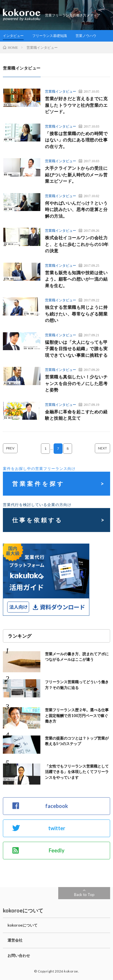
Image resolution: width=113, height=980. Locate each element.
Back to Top (84, 895)
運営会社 (15, 940)
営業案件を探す (38, 484)
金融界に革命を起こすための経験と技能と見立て (76, 415)
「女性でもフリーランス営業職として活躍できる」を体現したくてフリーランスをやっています (77, 772)
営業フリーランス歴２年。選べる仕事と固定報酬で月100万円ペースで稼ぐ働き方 (77, 715)
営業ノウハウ (86, 36)
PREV (10, 448)
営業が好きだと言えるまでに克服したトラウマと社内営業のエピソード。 (76, 105)
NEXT (102, 448)
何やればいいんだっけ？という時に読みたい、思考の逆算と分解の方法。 (76, 209)
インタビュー (13, 36)
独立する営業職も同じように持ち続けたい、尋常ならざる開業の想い (76, 314)
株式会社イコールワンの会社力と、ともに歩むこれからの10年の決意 (77, 244)
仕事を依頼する (37, 520)
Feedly (38, 850)
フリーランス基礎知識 (50, 36)
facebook (40, 806)
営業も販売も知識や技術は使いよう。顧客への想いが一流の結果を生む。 (76, 279)
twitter (39, 828)
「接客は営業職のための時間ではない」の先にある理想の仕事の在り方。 (76, 140)
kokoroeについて (22, 925)
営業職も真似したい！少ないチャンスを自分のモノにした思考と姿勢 (76, 383)
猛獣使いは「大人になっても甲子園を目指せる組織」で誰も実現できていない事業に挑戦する (76, 349)
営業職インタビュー (61, 91)
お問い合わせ (19, 955)
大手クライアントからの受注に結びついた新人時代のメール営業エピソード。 (76, 174)
